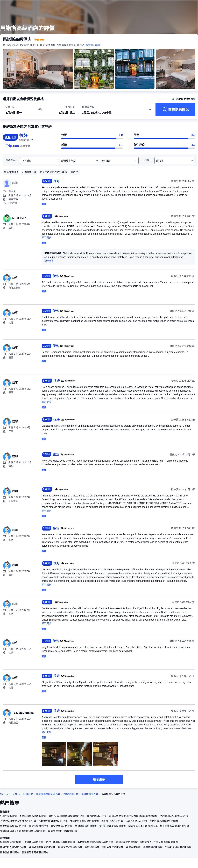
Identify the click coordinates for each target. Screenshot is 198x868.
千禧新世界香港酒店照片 (178, 847)
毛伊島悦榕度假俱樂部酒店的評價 (18, 821)
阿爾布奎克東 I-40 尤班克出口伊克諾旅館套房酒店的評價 (159, 826)
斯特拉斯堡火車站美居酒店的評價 (95, 842)
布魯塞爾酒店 (71, 794)
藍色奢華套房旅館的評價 (112, 826)
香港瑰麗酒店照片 (153, 847)
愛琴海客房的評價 (39, 826)
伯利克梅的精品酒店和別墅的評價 (66, 816)
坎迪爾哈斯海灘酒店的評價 (53, 821)
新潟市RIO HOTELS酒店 (13, 847)
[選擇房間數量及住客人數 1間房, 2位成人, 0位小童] (117, 111)
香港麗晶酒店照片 (10, 852)
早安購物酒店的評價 (62, 826)
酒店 (15, 794)
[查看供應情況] (175, 110)
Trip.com (5, 794)
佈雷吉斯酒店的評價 (136, 821)
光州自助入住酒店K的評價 (174, 816)
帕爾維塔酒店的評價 (86, 826)
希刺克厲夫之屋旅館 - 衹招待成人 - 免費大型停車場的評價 (147, 842)
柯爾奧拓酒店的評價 (11, 842)
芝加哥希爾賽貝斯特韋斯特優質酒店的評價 (23, 831)
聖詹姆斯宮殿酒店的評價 (13, 826)
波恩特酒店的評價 (97, 816)
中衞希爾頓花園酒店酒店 (42, 847)
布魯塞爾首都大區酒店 (48, 794)
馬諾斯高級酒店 (90, 794)
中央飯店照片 (133, 847)
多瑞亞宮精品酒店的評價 (33, 816)
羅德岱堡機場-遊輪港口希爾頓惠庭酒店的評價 (133, 816)
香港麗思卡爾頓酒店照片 (35, 852)
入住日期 (10, 107)
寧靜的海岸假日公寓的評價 (62, 831)
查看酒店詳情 (93, 45)
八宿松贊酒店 (92, 847)
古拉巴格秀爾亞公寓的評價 (60, 842)
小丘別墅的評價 (8, 816)
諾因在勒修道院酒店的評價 (164, 821)
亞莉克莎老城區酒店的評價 (84, 821)
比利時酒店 (27, 794)
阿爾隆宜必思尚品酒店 (70, 847)
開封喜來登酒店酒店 (113, 847)
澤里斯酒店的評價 (34, 842)
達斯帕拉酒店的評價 (112, 821)
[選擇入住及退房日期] (20, 110)
